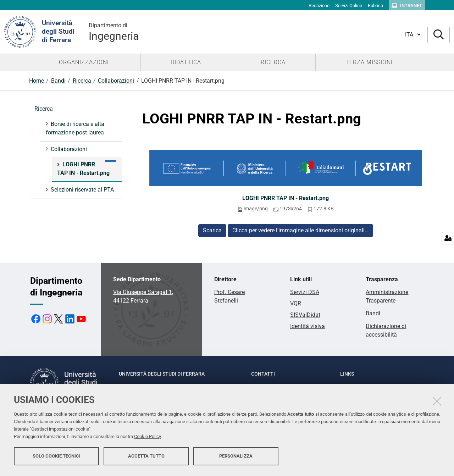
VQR (296, 303)
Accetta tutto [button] (146, 457)
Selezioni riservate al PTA (82, 190)
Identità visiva (308, 326)
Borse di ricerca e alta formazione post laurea (75, 128)
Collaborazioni (116, 81)
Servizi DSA (305, 292)
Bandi (58, 81)
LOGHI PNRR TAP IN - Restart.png (286, 198)
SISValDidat (305, 315)
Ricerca (82, 81)
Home (37, 81)
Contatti (263, 374)
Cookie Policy (147, 438)
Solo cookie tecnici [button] (57, 457)
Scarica (212, 230)
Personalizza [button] (236, 457)
